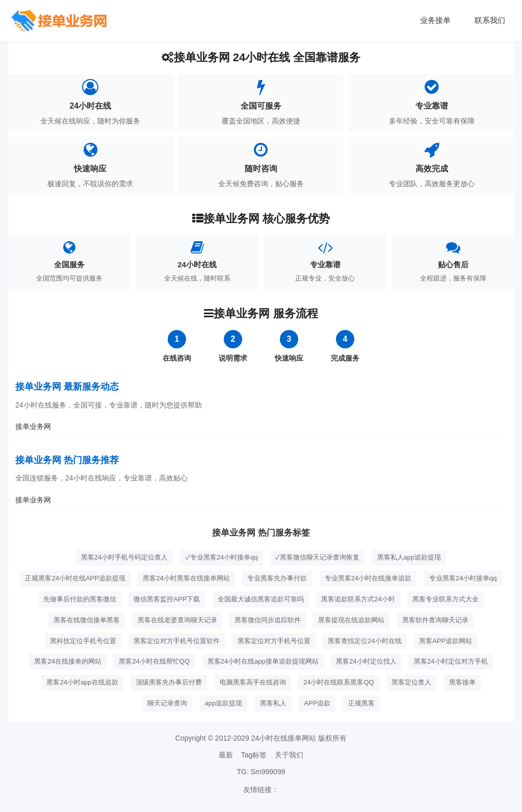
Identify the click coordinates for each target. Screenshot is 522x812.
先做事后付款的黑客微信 (80, 599)
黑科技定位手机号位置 (83, 641)
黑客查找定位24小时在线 (364, 641)
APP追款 (317, 703)
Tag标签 (254, 755)
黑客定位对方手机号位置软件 (177, 641)
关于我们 (289, 755)
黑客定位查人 (411, 682)
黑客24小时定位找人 (366, 661)
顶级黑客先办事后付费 (169, 682)
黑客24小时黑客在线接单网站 (186, 578)
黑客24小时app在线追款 (82, 682)
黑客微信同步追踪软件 (268, 620)
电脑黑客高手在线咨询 (253, 682)
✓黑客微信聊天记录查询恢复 (317, 557)
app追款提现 (224, 703)
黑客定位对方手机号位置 (274, 641)
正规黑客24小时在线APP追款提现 (75, 578)
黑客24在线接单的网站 (68, 661)
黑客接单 (462, 682)
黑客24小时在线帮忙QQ (154, 661)
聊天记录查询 (167, 703)
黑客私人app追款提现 (409, 557)
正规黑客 (361, 703)
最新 (226, 755)
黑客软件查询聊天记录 (435, 620)
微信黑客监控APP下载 (167, 599)
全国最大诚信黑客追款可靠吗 (261, 599)
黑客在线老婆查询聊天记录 (177, 620)
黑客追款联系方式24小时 (358, 599)
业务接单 (430, 20)
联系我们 (488, 20)
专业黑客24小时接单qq (463, 578)
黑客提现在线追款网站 (351, 620)
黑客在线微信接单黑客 (87, 620)
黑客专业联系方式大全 (446, 599)
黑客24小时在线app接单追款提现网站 (263, 661)
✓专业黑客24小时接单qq (222, 557)
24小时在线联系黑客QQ (339, 682)
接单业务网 (33, 426)
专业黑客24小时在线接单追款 (368, 578)
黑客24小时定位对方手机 (451, 661)
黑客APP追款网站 (446, 641)
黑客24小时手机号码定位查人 (124, 557)
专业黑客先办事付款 (277, 578)
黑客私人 (273, 703)
